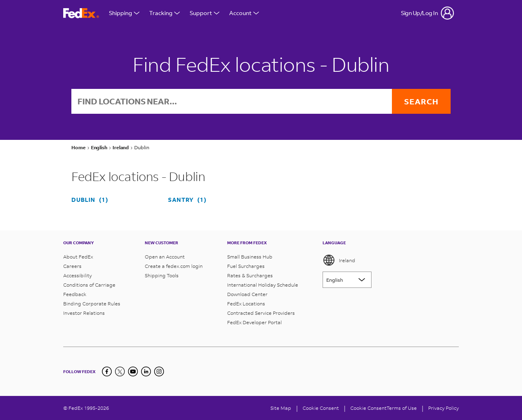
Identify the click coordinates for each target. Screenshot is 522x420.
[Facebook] (107, 371)
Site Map (281, 408)
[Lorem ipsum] (347, 280)
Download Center (247, 294)
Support (205, 13)
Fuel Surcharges (246, 266)
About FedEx (78, 257)
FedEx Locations (246, 304)
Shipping (124, 13)
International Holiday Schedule (263, 285)
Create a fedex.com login (174, 266)
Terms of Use (402, 408)
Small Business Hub (250, 257)
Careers (72, 266)
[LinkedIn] (146, 371)
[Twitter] (120, 371)
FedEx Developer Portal (254, 322)
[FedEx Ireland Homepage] (81, 13)
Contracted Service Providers (261, 313)
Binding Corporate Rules (92, 304)
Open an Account (165, 257)
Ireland (339, 260)
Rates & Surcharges (250, 275)
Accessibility (77, 275)
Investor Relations (84, 313)
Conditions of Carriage (89, 285)
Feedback (75, 294)
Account (244, 13)
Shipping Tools (162, 275)
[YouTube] (133, 371)
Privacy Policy (443, 408)
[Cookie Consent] (321, 408)
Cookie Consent (368, 408)
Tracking (165, 13)
